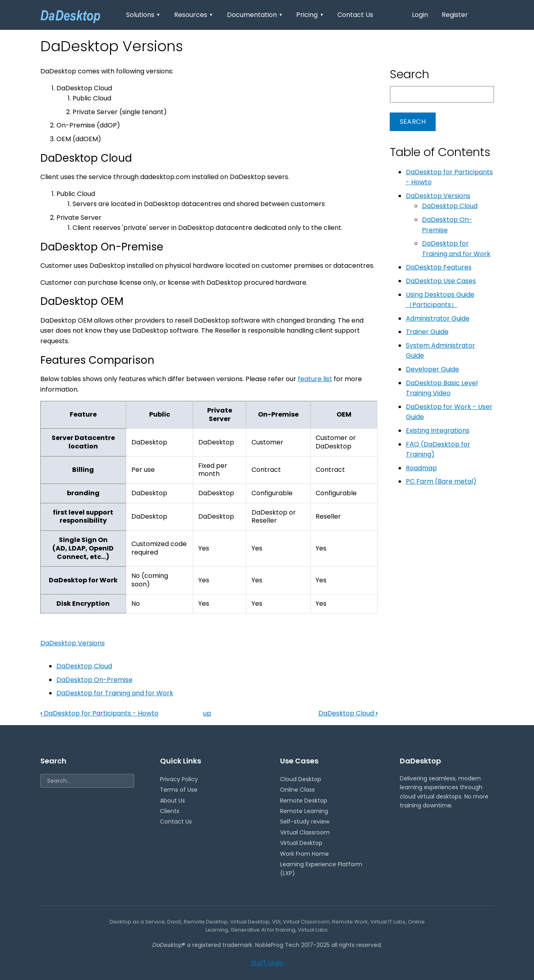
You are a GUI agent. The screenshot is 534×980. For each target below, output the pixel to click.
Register (455, 15)
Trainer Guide (427, 332)
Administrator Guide (438, 318)
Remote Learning (304, 811)
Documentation (255, 15)
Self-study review (305, 822)
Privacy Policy (179, 779)
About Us (172, 801)
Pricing (310, 15)
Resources (194, 15)
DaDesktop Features (439, 267)
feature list (315, 379)
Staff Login (267, 963)
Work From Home (304, 854)
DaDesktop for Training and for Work (115, 693)
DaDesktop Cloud (84, 666)
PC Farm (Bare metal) (441, 481)
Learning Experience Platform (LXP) (321, 869)
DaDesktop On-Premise (95, 680)
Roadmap (421, 468)
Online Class (297, 790)
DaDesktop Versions (73, 643)
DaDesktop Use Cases (441, 281)
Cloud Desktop (301, 779)
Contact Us (355, 15)
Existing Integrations (438, 431)
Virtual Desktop (301, 843)
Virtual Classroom (305, 832)
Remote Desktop (304, 801)
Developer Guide (432, 369)
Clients (170, 811)
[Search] (87, 781)
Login (420, 15)
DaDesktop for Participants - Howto (99, 713)
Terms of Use (179, 790)
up (207, 713)
